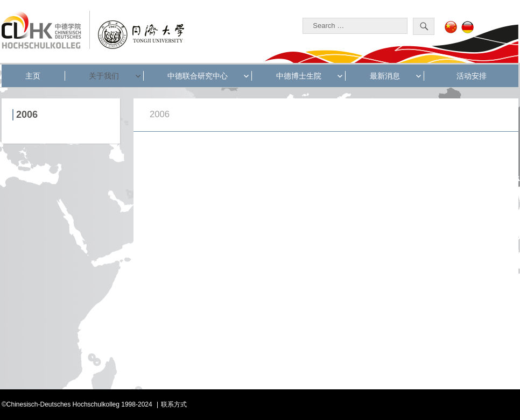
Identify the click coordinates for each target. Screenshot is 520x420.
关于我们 (104, 76)
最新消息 (385, 76)
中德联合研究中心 (198, 76)
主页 (33, 76)
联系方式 (174, 404)
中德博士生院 (299, 76)
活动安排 (472, 76)
